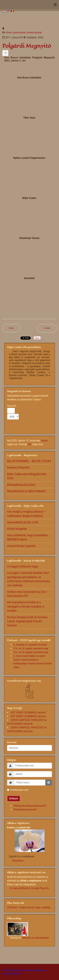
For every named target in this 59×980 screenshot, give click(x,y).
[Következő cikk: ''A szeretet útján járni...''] (47, 328)
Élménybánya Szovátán (21, 485)
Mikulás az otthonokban (36, 938)
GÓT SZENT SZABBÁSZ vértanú (28, 712)
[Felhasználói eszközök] (5, 53)
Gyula (44, 441)
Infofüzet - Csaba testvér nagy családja (29, 907)
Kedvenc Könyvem (18, 468)
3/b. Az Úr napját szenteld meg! (31, 648)
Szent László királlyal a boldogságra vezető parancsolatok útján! (33, 663)
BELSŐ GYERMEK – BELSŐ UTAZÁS (29, 461)
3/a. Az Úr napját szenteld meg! (31, 652)
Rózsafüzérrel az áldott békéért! (27, 491)
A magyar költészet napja (23, 566)
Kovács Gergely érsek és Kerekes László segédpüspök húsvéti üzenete (27, 621)
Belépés (14, 798)
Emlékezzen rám (19, 790)
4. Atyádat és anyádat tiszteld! (30, 645)
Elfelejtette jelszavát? (25, 810)
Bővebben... (19, 861)
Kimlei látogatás (17, 529)
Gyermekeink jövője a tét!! (23, 522)
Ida (29, 444)
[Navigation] (55, 5)
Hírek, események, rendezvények (24, 32)
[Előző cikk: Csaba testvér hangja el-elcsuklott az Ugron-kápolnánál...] (11, 328)
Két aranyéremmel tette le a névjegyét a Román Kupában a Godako (26, 606)
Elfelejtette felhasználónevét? (30, 806)
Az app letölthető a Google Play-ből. (29, 888)
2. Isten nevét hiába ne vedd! (29, 656)
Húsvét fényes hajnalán (21, 546)
